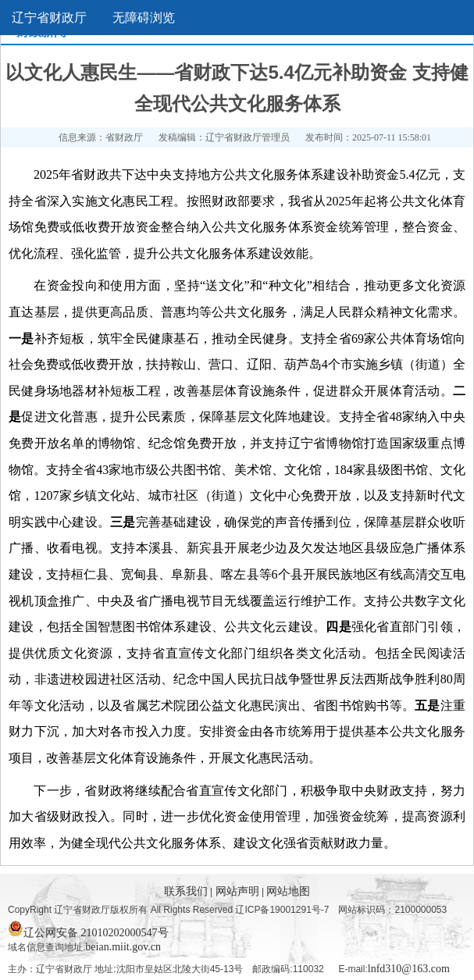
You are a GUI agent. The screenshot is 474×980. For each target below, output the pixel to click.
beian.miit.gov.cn (123, 947)
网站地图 (288, 891)
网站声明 (239, 891)
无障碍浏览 (144, 18)
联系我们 (187, 891)
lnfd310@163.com (409, 969)
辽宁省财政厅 (49, 18)
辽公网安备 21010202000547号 (88, 928)
